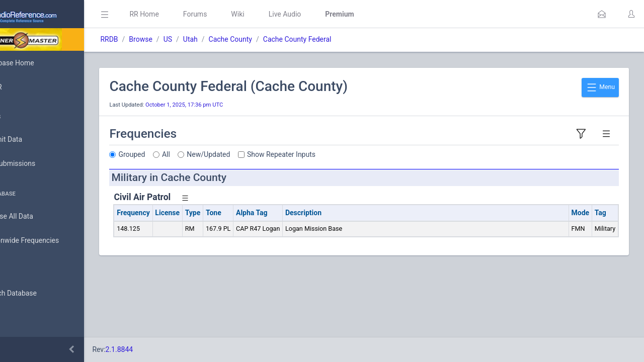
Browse (185, 39)
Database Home (39, 63)
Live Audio (329, 14)
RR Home (189, 14)
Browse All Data (39, 217)
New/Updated (253, 154)
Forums (239, 14)
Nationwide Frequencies (52, 241)
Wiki (282, 14)
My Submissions (40, 164)
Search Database (41, 293)
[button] (602, 14)
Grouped (176, 154)
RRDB (154, 39)
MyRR (23, 87)
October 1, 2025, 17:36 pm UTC (229, 105)
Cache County (275, 39)
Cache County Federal (342, 39)
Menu (600, 87)
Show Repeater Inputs (326, 154)
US (212, 39)
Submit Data (33, 140)
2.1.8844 (164, 349)
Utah (235, 39)
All (211, 154)
